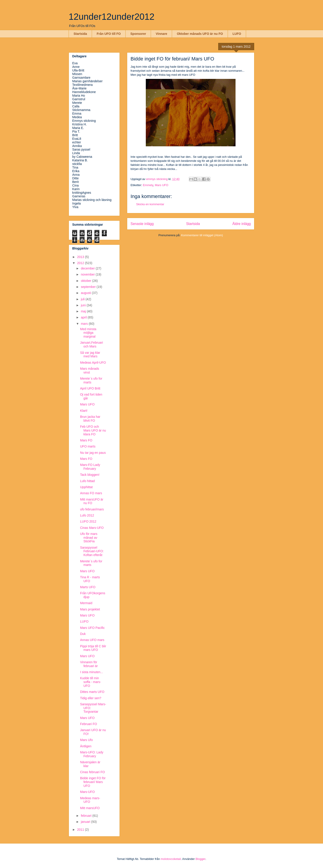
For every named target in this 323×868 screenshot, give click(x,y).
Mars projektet (90, 609)
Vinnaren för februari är (89, 664)
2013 (81, 257)
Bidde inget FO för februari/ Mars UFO (93, 782)
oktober (86, 281)
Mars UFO (161, 185)
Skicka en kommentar (150, 204)
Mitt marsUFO (90, 808)
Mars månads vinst (90, 371)
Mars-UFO (87, 792)
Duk (83, 634)
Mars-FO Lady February (90, 467)
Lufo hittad (87, 481)
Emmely (148, 185)
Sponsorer (138, 34)
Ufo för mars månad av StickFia (89, 538)
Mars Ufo (86, 740)
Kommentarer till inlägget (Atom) (202, 235)
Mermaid (86, 603)
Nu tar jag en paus (93, 453)
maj (84, 311)
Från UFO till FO (109, 34)
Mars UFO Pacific (92, 628)
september (89, 287)
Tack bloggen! (90, 475)
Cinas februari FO (92, 772)
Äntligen (86, 746)
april (84, 317)
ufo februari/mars (92, 509)
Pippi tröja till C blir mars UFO (93, 648)
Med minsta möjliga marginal (88, 333)
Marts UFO (88, 587)
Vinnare (161, 34)
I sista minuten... (92, 672)
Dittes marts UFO (92, 692)
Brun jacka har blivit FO (90, 419)
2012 (81, 263)
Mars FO (86, 440)
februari (86, 816)
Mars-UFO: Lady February (92, 754)
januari (86, 822)
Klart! (84, 411)
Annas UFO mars (92, 640)
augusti (86, 293)
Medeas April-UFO (93, 363)
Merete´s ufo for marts (91, 380)
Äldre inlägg (242, 224)
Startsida (80, 34)
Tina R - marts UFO (90, 579)
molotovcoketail (171, 859)
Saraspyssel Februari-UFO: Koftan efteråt (92, 551)
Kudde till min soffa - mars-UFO (91, 682)
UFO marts (88, 446)
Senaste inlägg (142, 224)
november (88, 274)
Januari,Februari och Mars (92, 344)
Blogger (201, 859)
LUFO (237, 34)
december (88, 268)
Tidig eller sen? (91, 698)
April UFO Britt (90, 388)
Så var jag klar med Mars (90, 355)
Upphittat (86, 487)
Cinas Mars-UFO (92, 528)
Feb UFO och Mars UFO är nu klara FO (93, 430)
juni (84, 305)
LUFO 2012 (88, 521)
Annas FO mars (91, 493)
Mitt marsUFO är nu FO (92, 501)
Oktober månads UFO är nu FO (200, 34)
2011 (81, 830)
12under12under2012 (112, 17)
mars (85, 324)
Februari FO (88, 724)
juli (83, 299)
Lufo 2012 (87, 515)
